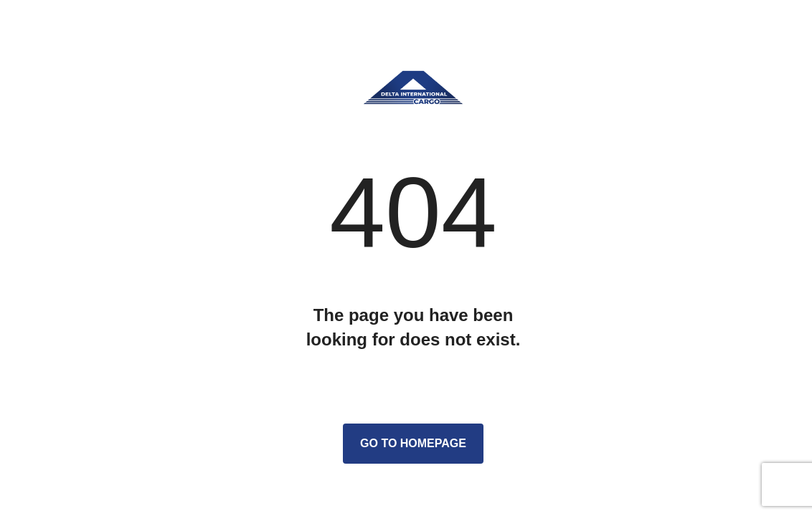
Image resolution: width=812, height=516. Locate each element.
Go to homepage (413, 443)
